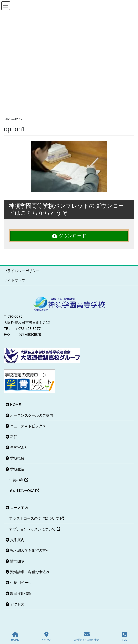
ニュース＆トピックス (26, 426)
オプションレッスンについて (35, 529)
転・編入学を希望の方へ (28, 550)
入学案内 (15, 540)
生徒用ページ (19, 583)
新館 (11, 437)
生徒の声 (19, 480)
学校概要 (15, 458)
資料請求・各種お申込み (28, 572)
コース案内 (17, 508)
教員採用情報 (19, 594)
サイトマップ (15, 280)
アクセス (15, 604)
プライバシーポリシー (22, 271)
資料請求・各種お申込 (87, 636)
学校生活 (15, 469)
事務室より (17, 447)
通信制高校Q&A (24, 491)
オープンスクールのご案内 (29, 415)
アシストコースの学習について (36, 518)
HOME (13, 405)
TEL (124, 636)
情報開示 (15, 561)
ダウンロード (69, 236)
